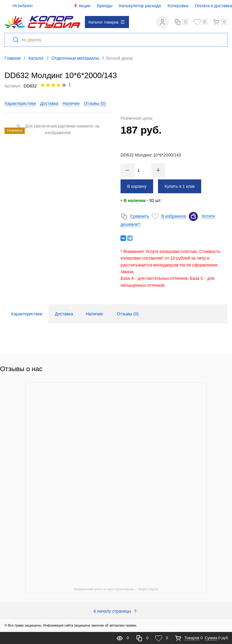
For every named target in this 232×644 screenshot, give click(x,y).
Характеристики (20, 104)
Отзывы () (95, 104)
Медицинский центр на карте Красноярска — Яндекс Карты (116, 590)
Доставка (49, 104)
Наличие (71, 104)
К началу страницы (116, 611)
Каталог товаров (106, 22)
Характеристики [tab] (27, 314)
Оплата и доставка (214, 6)
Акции (82, 6)
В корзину (137, 186)
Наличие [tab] (94, 314)
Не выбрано (19, 6)
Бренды (105, 6)
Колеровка (178, 6)
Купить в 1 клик (180, 186)
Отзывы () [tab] (128, 314)
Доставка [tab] (64, 314)
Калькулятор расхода (140, 6)
